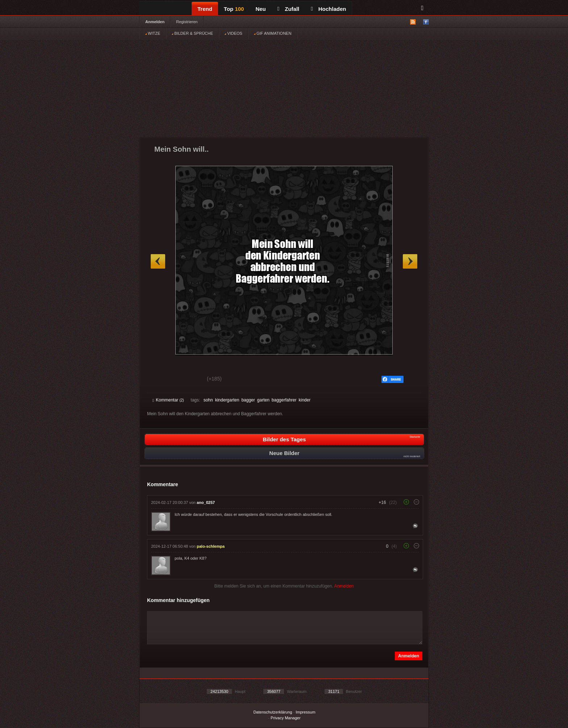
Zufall (288, 9)
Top (234, 9)
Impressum (305, 712)
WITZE (153, 33)
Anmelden (155, 22)
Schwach (188, 380)
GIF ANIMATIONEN (273, 33)
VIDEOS (233, 33)
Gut (161, 380)
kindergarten (227, 400)
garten (263, 400)
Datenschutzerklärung (273, 712)
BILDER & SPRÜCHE (192, 33)
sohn (208, 400)
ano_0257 (206, 502)
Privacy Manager (286, 718)
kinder (305, 400)
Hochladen (328, 9)
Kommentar (168, 400)
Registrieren (187, 22)
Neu (260, 9)
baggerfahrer (284, 400)
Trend (205, 9)
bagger (248, 400)
